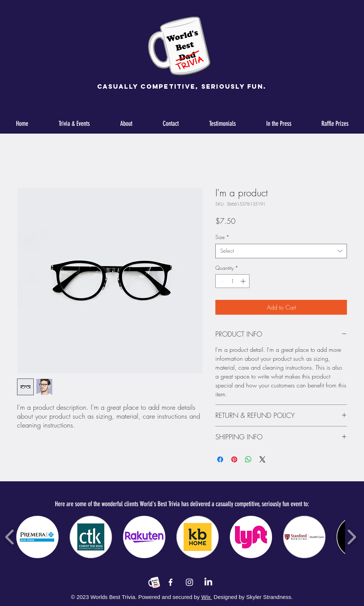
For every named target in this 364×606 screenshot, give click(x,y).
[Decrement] (221, 281)
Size (222, 237)
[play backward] (10, 537)
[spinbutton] (232, 281)
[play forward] (352, 537)
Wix (207, 597)
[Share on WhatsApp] (248, 459)
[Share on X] (262, 459)
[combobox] (281, 251)
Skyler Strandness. (269, 597)
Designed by (229, 597)
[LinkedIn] (208, 582)
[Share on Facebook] (220, 459)
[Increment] (244, 281)
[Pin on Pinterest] (234, 459)
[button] (37, 537)
